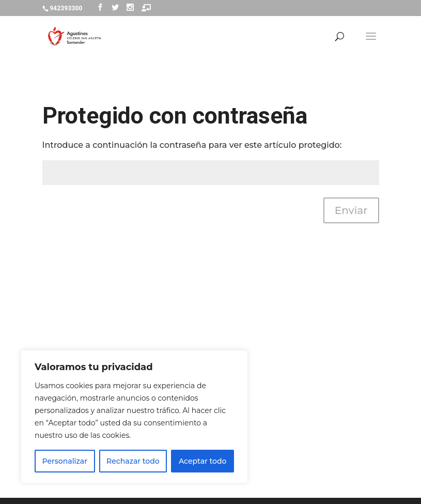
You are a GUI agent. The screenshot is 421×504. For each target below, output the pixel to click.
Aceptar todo (202, 461)
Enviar (351, 210)
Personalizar (65, 461)
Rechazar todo (133, 461)
